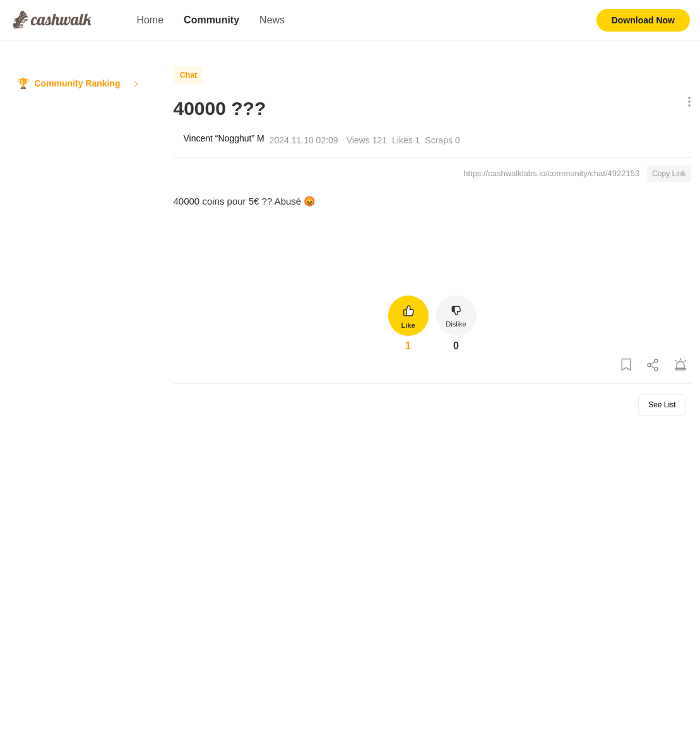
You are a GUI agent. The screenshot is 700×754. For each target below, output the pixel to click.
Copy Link (669, 174)
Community (211, 20)
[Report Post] (680, 365)
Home (150, 20)
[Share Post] (653, 365)
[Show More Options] (686, 103)
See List (662, 405)
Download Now (643, 20)
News (272, 20)
